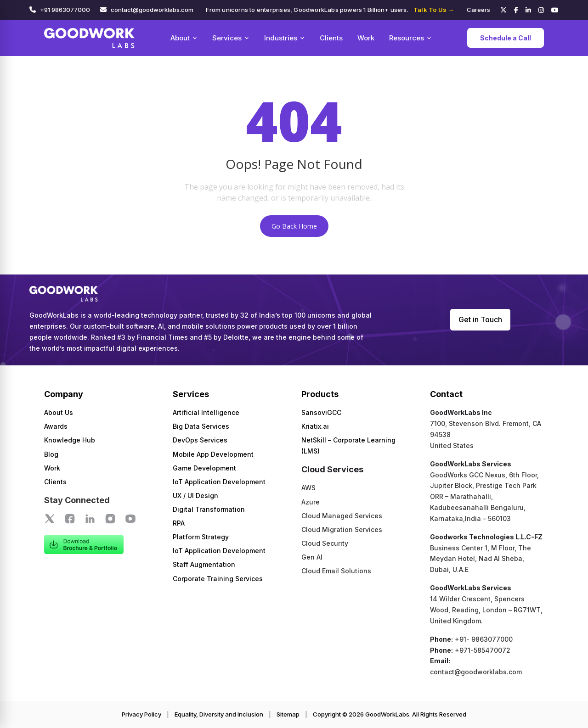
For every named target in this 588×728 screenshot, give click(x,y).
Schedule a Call (506, 38)
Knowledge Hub (70, 440)
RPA (179, 523)
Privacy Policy (141, 714)
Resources (410, 38)
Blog (51, 454)
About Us (59, 412)
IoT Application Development (219, 482)
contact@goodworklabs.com (152, 10)
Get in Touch (480, 319)
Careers (478, 10)
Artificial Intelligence (206, 412)
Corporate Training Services (218, 579)
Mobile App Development (213, 454)
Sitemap (288, 714)
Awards (56, 426)
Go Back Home (294, 226)
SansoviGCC (321, 412)
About (184, 38)
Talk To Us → (434, 10)
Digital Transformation (209, 509)
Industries (285, 38)
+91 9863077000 (65, 10)
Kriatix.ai (315, 426)
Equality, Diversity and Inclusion (219, 714)
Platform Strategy (201, 537)
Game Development (204, 468)
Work (366, 38)
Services (231, 38)
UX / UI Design (195, 496)
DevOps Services (200, 440)
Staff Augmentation (204, 564)
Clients (331, 38)
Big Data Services (201, 426)
